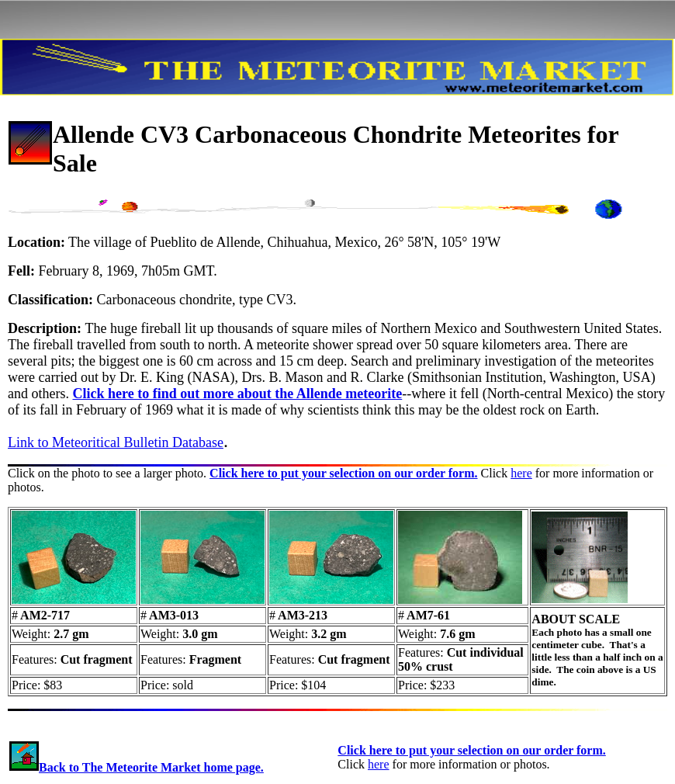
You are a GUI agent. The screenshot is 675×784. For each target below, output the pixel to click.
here (521, 473)
